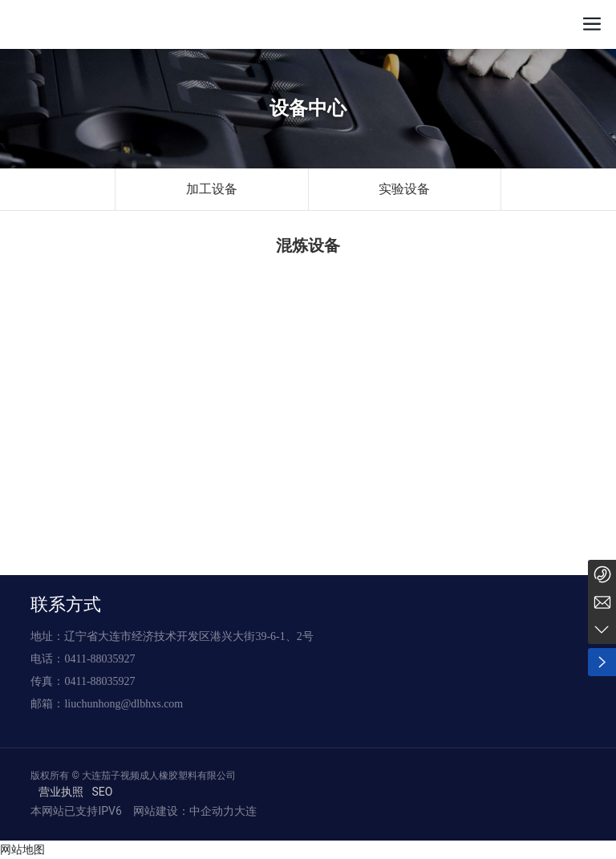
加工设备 (212, 189)
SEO (102, 792)
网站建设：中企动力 (182, 811)
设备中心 (308, 108)
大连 (245, 811)
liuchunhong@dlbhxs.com (124, 704)
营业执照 (61, 792)
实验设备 (404, 189)
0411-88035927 (99, 659)
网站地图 (22, 849)
